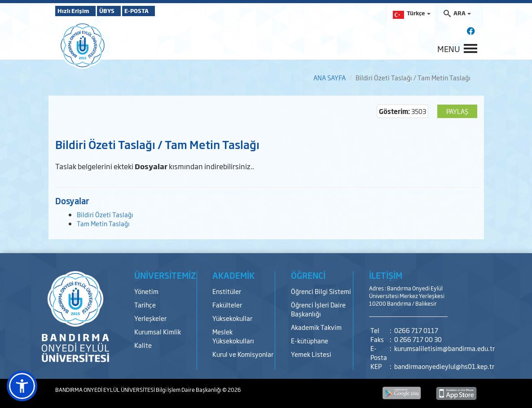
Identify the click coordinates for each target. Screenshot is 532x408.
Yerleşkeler (150, 318)
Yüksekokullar (232, 318)
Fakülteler (227, 305)
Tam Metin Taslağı (103, 223)
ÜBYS (121, 11)
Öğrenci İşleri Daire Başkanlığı (318, 309)
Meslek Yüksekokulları (233, 336)
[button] (22, 386)
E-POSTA (163, 11)
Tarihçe (145, 305)
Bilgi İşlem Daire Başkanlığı (189, 390)
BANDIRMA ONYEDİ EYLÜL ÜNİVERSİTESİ (106, 390)
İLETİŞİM (386, 275)
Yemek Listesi (311, 354)
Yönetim (146, 291)
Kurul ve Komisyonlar (243, 354)
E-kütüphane (310, 340)
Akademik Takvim (316, 327)
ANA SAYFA (330, 77)
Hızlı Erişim (77, 11)
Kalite (143, 345)
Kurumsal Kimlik (158, 331)
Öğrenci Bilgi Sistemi (321, 291)
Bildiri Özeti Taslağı (105, 214)
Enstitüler (227, 291)
